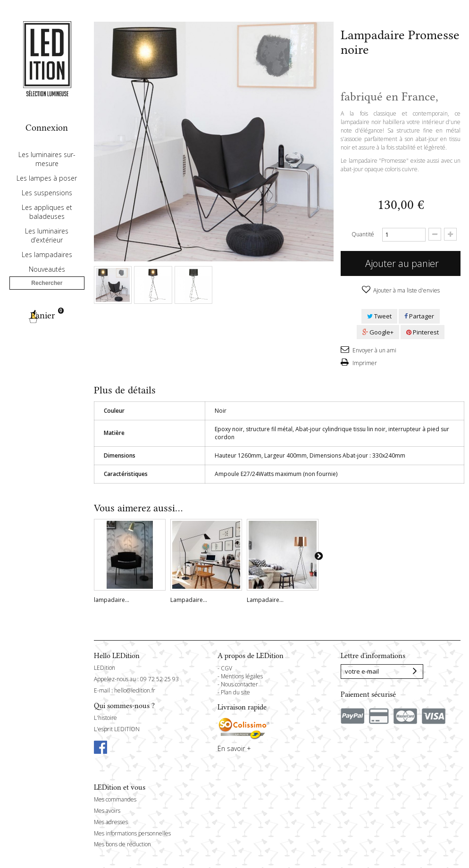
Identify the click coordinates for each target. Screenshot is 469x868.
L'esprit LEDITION (117, 729)
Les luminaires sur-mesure (47, 186)
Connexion (47, 128)
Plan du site (235, 692)
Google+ (378, 332)
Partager (419, 316)
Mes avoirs (107, 811)
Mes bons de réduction (122, 844)
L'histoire (105, 718)
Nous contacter (239, 684)
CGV (226, 668)
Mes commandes (115, 799)
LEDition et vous (120, 787)
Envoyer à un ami (374, 350)
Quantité (363, 234)
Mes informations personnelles (132, 833)
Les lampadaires (47, 282)
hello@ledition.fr (135, 690)
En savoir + (234, 748)
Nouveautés (47, 296)
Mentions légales (242, 676)
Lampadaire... (189, 600)
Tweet (379, 316)
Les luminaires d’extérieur (47, 263)
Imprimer (364, 363)
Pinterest (423, 332)
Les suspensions (47, 220)
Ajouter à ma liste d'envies (406, 290)
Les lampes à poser (47, 205)
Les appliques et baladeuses (47, 239)
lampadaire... (112, 600)
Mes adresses (111, 822)
